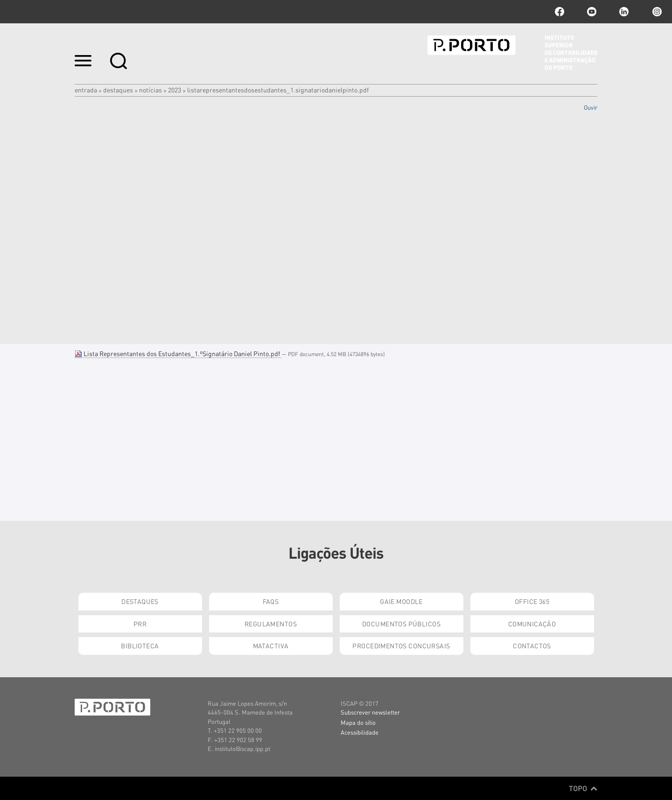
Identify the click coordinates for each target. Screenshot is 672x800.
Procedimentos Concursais (401, 646)
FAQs (271, 601)
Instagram (656, 12)
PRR (140, 624)
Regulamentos (271, 624)
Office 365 (532, 601)
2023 (175, 90)
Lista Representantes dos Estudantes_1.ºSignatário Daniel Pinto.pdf (178, 353)
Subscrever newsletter (370, 712)
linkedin (624, 12)
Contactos (532, 646)
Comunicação (532, 624)
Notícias (150, 90)
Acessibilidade (360, 732)
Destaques (118, 90)
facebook (560, 12)
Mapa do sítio (358, 722)
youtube (592, 12)
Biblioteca (140, 646)
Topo (583, 788)
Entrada (86, 90)
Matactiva (271, 646)
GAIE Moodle (401, 601)
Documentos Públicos (401, 624)
